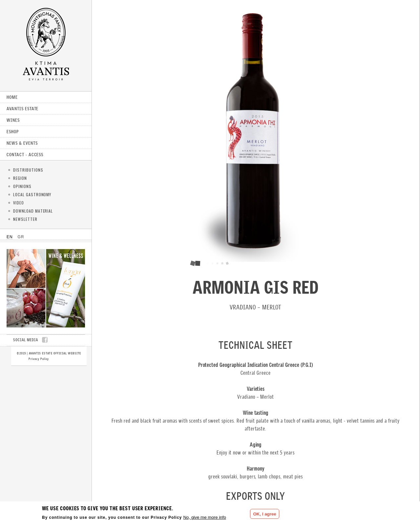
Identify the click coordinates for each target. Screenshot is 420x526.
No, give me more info (204, 517)
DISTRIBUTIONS (28, 170)
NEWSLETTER (25, 219)
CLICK (46, 288)
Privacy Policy (39, 359)
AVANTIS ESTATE (22, 109)
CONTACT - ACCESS (25, 155)
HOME (12, 97)
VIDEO (19, 203)
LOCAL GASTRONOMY (32, 194)
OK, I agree (264, 514)
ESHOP (13, 132)
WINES (13, 120)
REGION (20, 178)
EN (10, 237)
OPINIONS (22, 186)
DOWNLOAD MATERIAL (33, 211)
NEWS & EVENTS (22, 143)
